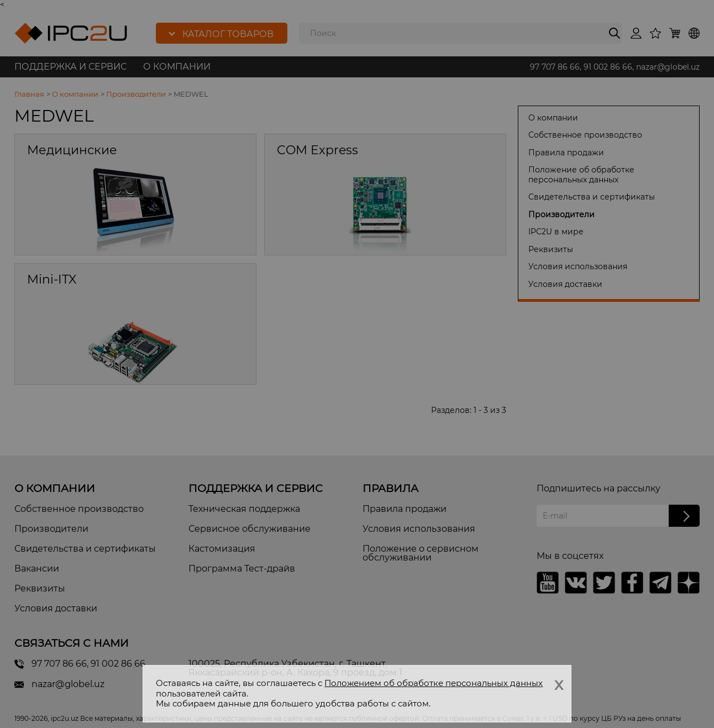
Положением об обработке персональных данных (434, 683)
